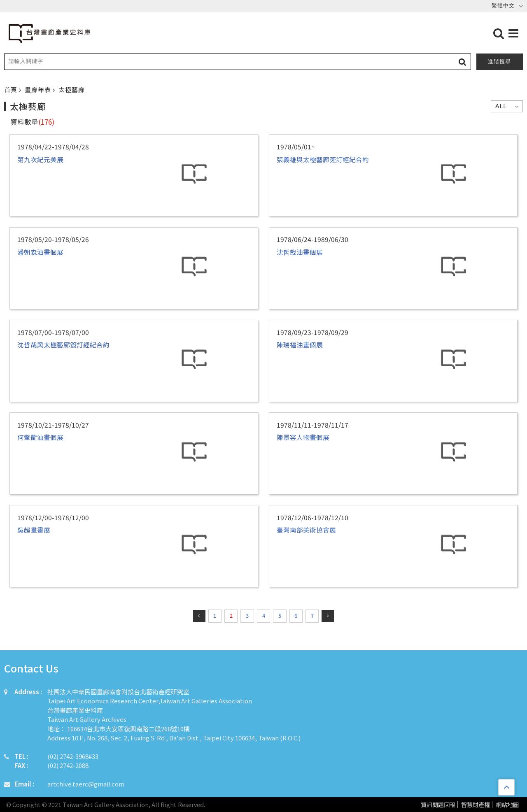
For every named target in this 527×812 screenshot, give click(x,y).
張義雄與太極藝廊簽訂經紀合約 (323, 159)
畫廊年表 (39, 90)
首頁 (12, 90)
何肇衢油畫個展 (40, 437)
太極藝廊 (72, 90)
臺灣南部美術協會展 (306, 530)
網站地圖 (507, 805)
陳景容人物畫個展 (303, 437)
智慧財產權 (476, 805)
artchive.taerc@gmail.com (86, 784)
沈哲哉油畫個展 (300, 252)
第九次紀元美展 (40, 159)
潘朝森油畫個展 (40, 252)
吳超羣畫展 (34, 530)
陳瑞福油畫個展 (300, 344)
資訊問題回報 (438, 805)
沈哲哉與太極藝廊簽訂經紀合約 (63, 344)
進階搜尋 (499, 62)
